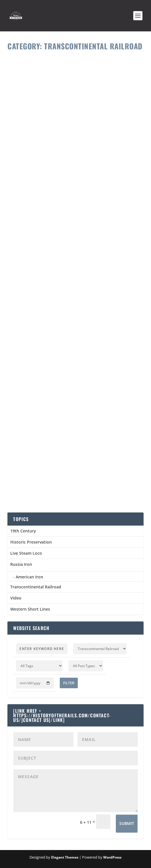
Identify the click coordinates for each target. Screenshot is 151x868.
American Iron (29, 577)
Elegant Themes (65, 857)
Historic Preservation (31, 542)
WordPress (112, 857)
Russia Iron (21, 564)
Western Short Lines (30, 609)
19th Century (23, 531)
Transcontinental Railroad (36, 587)
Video (16, 598)
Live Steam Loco (26, 553)
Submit (127, 823)
